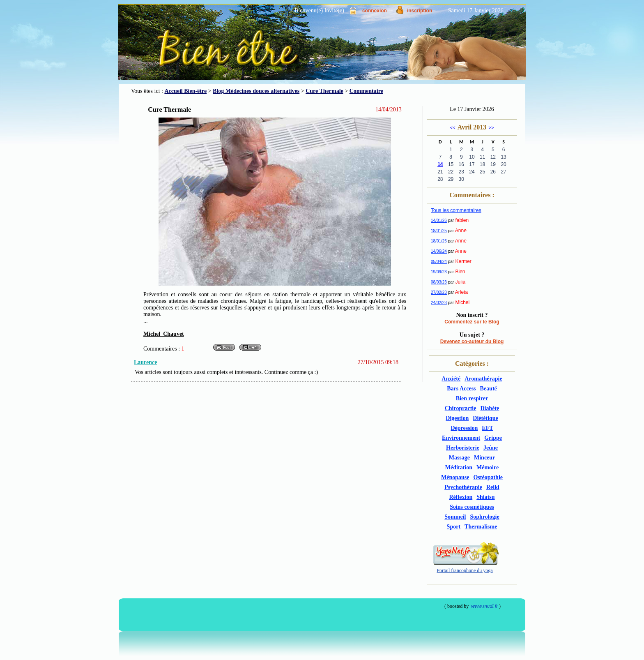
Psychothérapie (463, 487)
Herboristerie (463, 448)
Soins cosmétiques (472, 507)
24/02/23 (439, 303)
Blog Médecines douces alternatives (256, 91)
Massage (459, 458)
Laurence (146, 362)
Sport (454, 527)
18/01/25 (439, 231)
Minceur (484, 458)
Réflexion (461, 497)
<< (453, 128)
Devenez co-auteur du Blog (472, 342)
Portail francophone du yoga (465, 570)
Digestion (457, 418)
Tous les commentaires (456, 210)
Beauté (489, 389)
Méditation (459, 467)
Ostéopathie (488, 477)
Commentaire (366, 91)
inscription (420, 11)
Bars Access (461, 389)
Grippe (493, 438)
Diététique (485, 418)
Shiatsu (485, 497)
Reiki (493, 487)
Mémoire (488, 467)
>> (491, 128)
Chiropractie (461, 408)
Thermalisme (481, 527)
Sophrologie (484, 517)
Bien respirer (472, 398)
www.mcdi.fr (484, 606)
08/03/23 (439, 282)
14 (440, 164)
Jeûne (491, 448)
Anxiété (451, 379)
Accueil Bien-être (185, 91)
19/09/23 (439, 272)
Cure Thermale (324, 91)
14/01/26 (439, 220)
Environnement (461, 438)
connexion (375, 11)
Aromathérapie (483, 379)
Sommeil (455, 517)
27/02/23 (439, 292)
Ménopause (455, 477)
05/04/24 (439, 262)
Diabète (490, 408)
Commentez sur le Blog (472, 322)
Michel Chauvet (164, 334)
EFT (487, 428)
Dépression (464, 428)
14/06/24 (439, 251)
